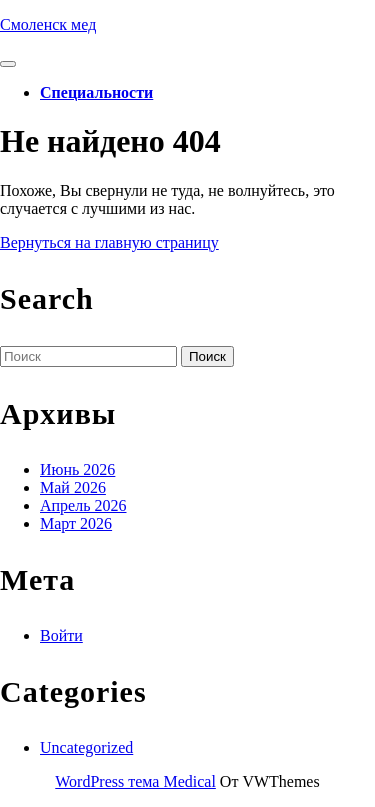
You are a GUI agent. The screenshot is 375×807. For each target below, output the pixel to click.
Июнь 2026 (77, 469)
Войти (61, 635)
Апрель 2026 (83, 505)
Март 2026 (76, 523)
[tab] (8, 64)
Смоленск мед (48, 24)
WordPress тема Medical (135, 781)
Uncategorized (86, 747)
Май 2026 (73, 487)
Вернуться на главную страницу (109, 242)
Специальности (96, 92)
